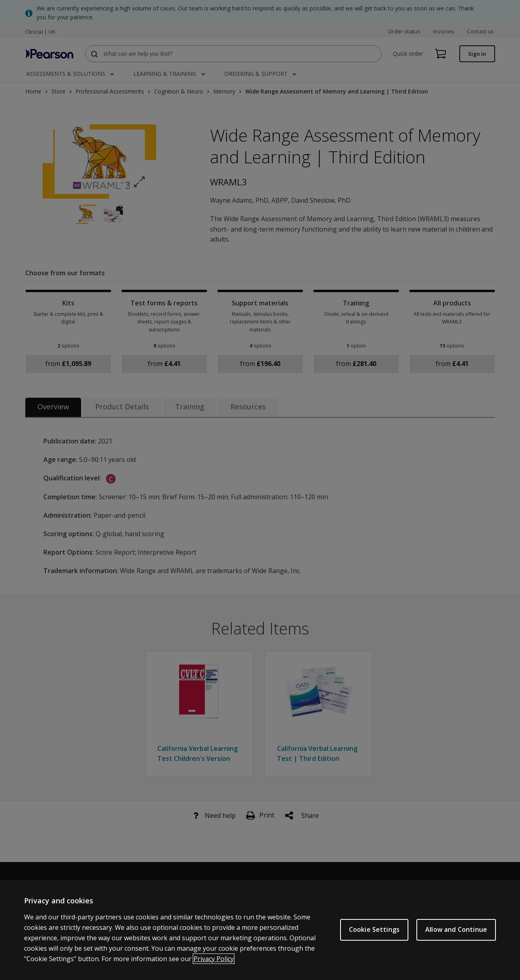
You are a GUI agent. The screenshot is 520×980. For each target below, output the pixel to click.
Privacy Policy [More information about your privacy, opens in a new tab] (214, 961)
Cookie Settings (374, 932)
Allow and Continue (456, 932)
